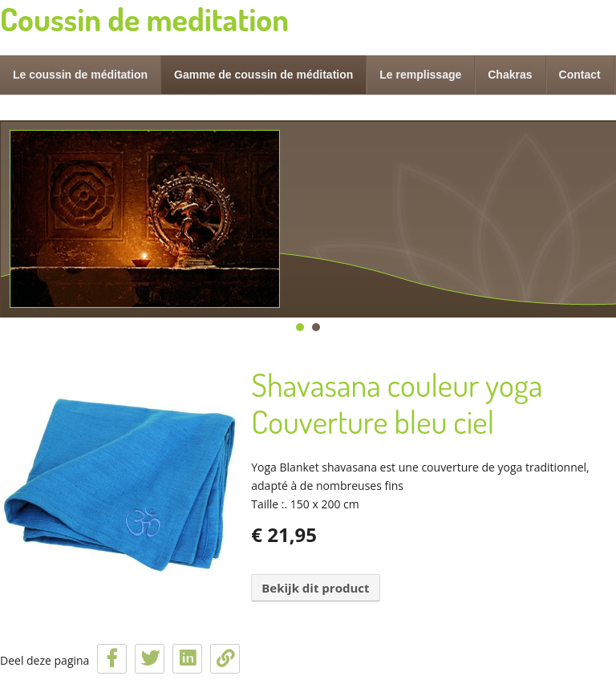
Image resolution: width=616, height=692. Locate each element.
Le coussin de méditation (80, 75)
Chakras (510, 75)
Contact (580, 75)
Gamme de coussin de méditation (263, 75)
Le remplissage (420, 75)
